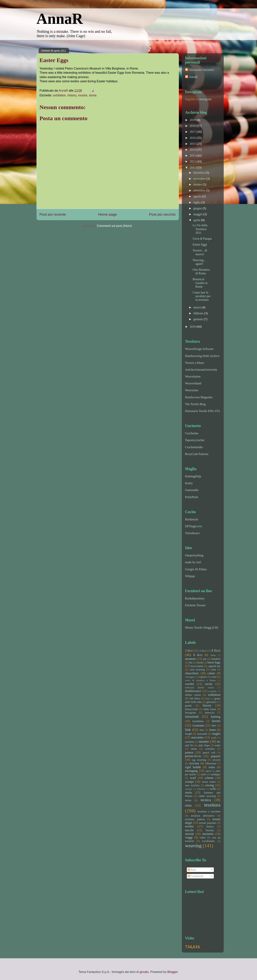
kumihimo (198, 721)
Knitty (189, 483)
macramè (202, 734)
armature (191, 659)
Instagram (205, 99)
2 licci (189, 651)
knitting (216, 717)
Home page (107, 214)
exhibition (60, 95)
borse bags (214, 662)
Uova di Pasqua (202, 239)
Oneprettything (194, 555)
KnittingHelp (193, 476)
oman (194, 749)
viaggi (189, 837)
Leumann (198, 725)
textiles (189, 826)
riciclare (194, 763)
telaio (189, 805)
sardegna (215, 774)
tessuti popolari (208, 823)
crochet (190, 684)
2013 (193, 156)
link (188, 730)
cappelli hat (214, 666)
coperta (203, 677)
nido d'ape (204, 745)
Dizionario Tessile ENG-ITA (203, 411)
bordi (200, 662)
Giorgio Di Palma (196, 569)
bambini (216, 659)
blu (191, 662)
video (203, 838)
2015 (193, 144)
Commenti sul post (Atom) (114, 226)
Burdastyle (192, 519)
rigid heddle (193, 767)
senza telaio (209, 782)
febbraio (199, 313)
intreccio (210, 713)
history (72, 95)
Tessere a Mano (195, 363)
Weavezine (192, 390)
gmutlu (144, 972)
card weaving (197, 670)
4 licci (216, 650)
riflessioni (211, 763)
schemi (209, 778)
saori (203, 774)
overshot (210, 749)
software (201, 789)
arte (205, 659)
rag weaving (199, 760)
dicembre (199, 173)
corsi (214, 677)
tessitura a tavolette (209, 811)
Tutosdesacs (193, 533)
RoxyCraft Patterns (197, 454)
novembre (200, 179)
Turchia (210, 830)
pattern (189, 752)
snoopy (189, 789)
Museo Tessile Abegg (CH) (202, 628)
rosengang (191, 771)
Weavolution (193, 376)
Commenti (196, 876)
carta (213, 670)
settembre (200, 190)
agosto (198, 196)
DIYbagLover (194, 526)
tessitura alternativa (203, 816)
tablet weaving (207, 796)
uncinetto (208, 834)
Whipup (190, 576)
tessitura (212, 805)
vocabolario (208, 841)
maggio (198, 214)
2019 (193, 120)
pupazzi (216, 756)
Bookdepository (195, 598)
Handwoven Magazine (199, 397)
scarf (193, 778)
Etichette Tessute (195, 605)
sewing (210, 785)
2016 (193, 138)
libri (214, 726)
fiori (208, 699)
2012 (193, 161)
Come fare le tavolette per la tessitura (202, 296)
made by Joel (193, 562)
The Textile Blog (195, 404)
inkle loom (210, 709)
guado (188, 706)
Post (192, 870)
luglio (197, 202)
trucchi (189, 830)
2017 (193, 132)
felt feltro (195, 698)
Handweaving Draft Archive (202, 356)
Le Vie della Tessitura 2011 (200, 229)
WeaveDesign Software (199, 349)
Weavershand (193, 383)
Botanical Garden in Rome (200, 283)
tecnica (206, 800)
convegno (190, 677)
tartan (188, 800)
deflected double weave (200, 688)
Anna (213, 655)
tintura (210, 826)
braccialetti (197, 666)
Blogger (173, 972)
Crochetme (192, 433)
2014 (193, 150)
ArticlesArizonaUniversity (201, 370)
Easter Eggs (200, 244)
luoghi (189, 734)
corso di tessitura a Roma (200, 680)
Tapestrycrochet (195, 440)
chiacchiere (192, 673)
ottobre (198, 184)
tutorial (189, 834)
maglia (216, 734)
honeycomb (191, 709)
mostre (83, 95)
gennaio (199, 319)
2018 (193, 126)
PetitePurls (192, 497)
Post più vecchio (162, 214)
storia (93, 95)
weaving (193, 846)
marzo (197, 307)
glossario (212, 702)
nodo (218, 745)
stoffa (213, 789)
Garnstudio (192, 490)
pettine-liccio (193, 756)
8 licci (198, 655)
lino (202, 730)
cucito (209, 684)
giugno (198, 208)
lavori (216, 721)
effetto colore (193, 695)
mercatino (197, 737)
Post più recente (53, 214)
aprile (197, 220)
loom (212, 730)
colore (211, 673)
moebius (190, 742)
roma (212, 767)
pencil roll (209, 753)
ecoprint (212, 691)
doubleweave (193, 691)
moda (214, 738)
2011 (193, 168)
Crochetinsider (194, 447)
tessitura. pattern (195, 819)
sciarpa (189, 782)
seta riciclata (192, 785)
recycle (216, 760)
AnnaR (60, 19)
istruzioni (192, 716)
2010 (193, 327)
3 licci (203, 651)
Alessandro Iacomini (202, 70)
